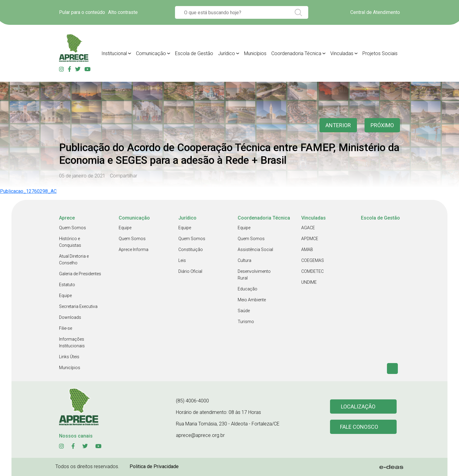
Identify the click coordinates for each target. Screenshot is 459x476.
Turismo (246, 322)
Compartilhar (124, 176)
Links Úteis (69, 357)
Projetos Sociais (380, 53)
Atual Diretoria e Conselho (74, 259)
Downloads (70, 317)
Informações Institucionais (72, 342)
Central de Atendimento (375, 12)
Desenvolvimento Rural (254, 275)
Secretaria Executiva (78, 306)
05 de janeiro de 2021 (82, 176)
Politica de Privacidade (154, 466)
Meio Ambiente (252, 300)
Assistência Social (255, 250)
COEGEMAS (313, 260)
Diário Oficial (190, 271)
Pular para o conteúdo (82, 12)
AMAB (307, 250)
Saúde (244, 311)
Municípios (255, 53)
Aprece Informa (134, 250)
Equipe (65, 296)
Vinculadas (342, 53)
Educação (248, 289)
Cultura (244, 260)
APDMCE (310, 239)
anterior (338, 125)
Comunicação (151, 53)
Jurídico (226, 53)
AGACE (308, 228)
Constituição (191, 250)
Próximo (382, 125)
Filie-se (66, 328)
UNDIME (309, 282)
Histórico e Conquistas (70, 242)
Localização (358, 407)
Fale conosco (359, 427)
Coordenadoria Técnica (296, 53)
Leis (182, 260)
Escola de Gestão (194, 53)
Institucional (114, 53)
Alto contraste (123, 12)
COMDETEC (312, 271)
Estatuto (67, 285)
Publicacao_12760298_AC (28, 191)
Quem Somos (73, 228)
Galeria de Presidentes (80, 274)
